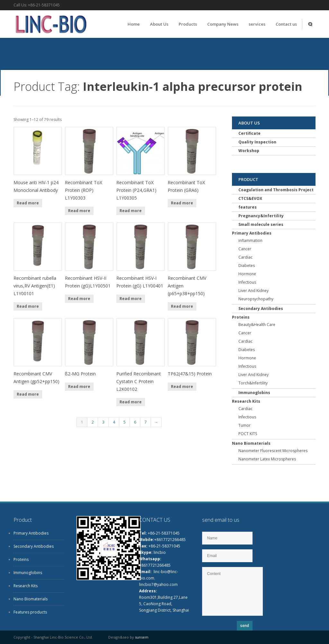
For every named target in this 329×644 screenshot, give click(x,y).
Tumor (245, 425)
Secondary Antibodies (261, 309)
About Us (159, 24)
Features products (30, 612)
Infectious (247, 282)
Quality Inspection (257, 142)
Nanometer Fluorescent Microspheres (273, 451)
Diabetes (247, 266)
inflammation (250, 240)
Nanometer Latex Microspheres (267, 459)
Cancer (245, 249)
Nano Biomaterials (251, 443)
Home (134, 24)
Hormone (247, 274)
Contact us (286, 24)
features (248, 207)
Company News (223, 24)
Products (188, 24)
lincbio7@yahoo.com (158, 584)
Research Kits (246, 401)
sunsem (142, 637)
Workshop (249, 151)
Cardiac (245, 257)
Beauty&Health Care (257, 325)
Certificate (249, 133)
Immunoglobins (254, 393)
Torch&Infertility (253, 383)
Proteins (241, 317)
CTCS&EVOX (250, 198)
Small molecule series (261, 224)
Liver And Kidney (253, 291)
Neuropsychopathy (256, 299)
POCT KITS (248, 434)
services (257, 24)
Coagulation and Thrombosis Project (276, 190)
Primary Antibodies (252, 233)
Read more (28, 203)
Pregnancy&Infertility (261, 216)
